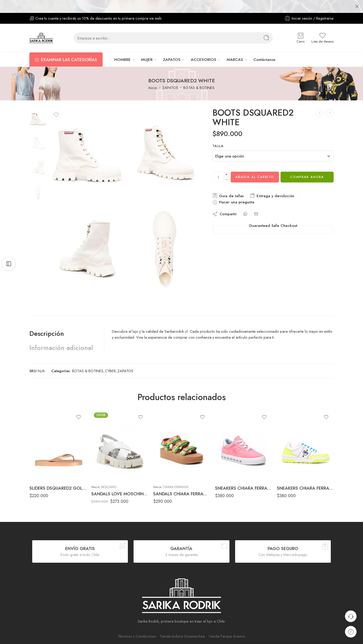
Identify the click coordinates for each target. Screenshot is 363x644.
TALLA (218, 133)
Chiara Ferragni (176, 474)
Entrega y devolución (272, 183)
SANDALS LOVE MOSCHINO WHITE (120, 481)
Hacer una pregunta (233, 189)
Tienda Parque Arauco (227, 623)
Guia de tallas (228, 183)
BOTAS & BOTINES (199, 75)
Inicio (153, 75)
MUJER (147, 47)
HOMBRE (122, 47)
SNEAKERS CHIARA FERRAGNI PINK (243, 475)
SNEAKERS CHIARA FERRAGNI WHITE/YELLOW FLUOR (305, 475)
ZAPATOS (172, 47)
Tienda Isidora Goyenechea (182, 623)
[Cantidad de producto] (218, 164)
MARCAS (235, 47)
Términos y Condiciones (137, 623)
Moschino (109, 474)
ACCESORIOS (204, 47)
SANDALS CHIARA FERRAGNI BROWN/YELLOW (181, 481)
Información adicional (61, 335)
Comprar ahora (307, 164)
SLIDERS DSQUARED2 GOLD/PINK (58, 475)
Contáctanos (264, 47)
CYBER (110, 358)
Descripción (47, 321)
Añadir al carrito (255, 164)
